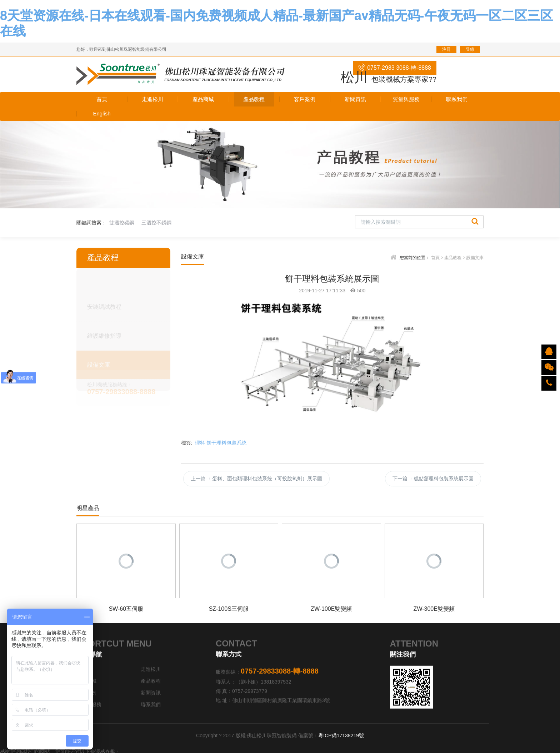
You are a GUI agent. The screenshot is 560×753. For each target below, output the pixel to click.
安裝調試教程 (104, 305)
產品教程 (453, 258)
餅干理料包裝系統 (226, 443)
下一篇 (433, 479)
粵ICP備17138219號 (341, 735)
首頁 (435, 258)
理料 (200, 443)
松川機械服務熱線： (129, 388)
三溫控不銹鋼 (156, 223)
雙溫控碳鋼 (122, 223)
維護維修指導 (104, 334)
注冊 (446, 49)
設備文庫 (99, 363)
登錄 (470, 49)
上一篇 (256, 479)
